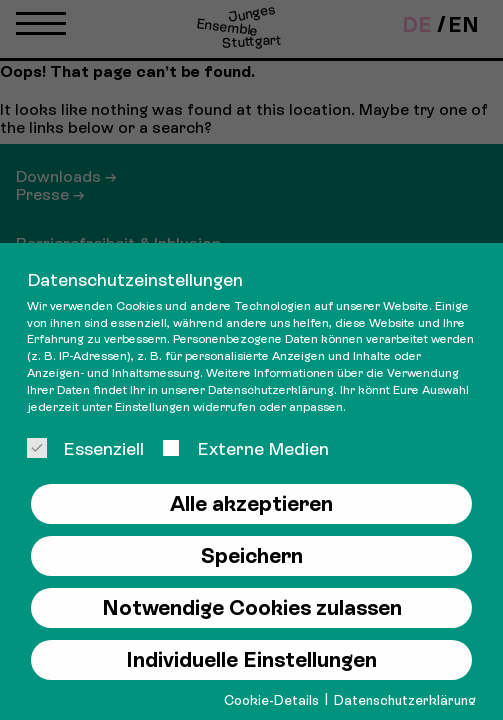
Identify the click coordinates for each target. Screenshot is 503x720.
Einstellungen (152, 407)
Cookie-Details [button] (273, 700)
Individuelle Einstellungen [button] (251, 660)
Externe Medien (245, 448)
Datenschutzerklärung (271, 390)
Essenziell (85, 448)
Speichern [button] (252, 556)
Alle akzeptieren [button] (251, 504)
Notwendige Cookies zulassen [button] (252, 608)
